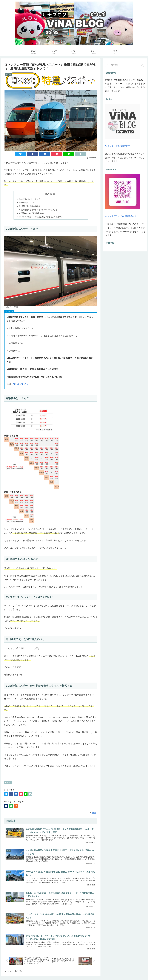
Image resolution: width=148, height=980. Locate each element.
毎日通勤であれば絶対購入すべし (33, 214)
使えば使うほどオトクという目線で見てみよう (40, 210)
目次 (47, 194)
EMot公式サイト (20, 385)
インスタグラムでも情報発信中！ (121, 216)
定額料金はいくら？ (27, 203)
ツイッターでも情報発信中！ (119, 146)
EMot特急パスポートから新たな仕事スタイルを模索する (42, 218)
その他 (8, 784)
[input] (125, 65)
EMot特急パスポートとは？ (30, 199)
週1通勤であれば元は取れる (30, 207)
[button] (143, 66)
